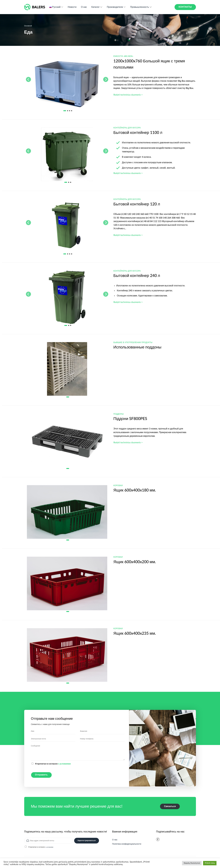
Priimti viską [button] (210, 863)
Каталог (97, 7)
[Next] (106, 79)
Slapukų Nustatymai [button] (192, 863)
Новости (72, 7)
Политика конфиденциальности (127, 844)
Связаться (170, 806)
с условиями (64, 764)
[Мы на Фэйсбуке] (158, 839)
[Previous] (28, 79)
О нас (84, 7)
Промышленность (141, 7)
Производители (116, 7)
